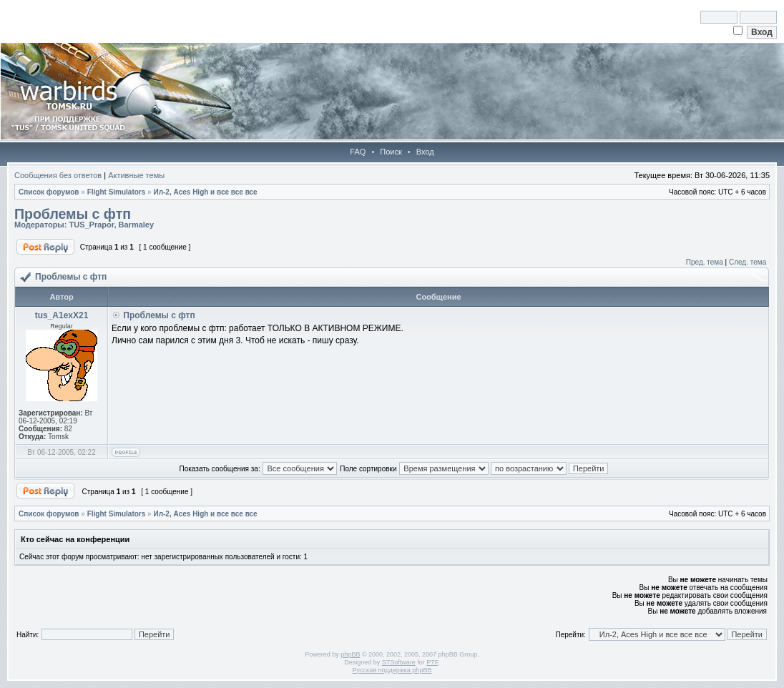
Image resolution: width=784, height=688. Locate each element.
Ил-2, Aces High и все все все (205, 192)
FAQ (358, 152)
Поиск (391, 152)
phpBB (350, 654)
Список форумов (49, 192)
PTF (432, 662)
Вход (425, 152)
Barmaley (137, 225)
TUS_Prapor (91, 225)
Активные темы (136, 175)
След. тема (748, 262)
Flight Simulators (117, 192)
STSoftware (399, 662)
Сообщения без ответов (58, 175)
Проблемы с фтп (73, 214)
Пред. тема (705, 262)
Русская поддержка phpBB (392, 670)
